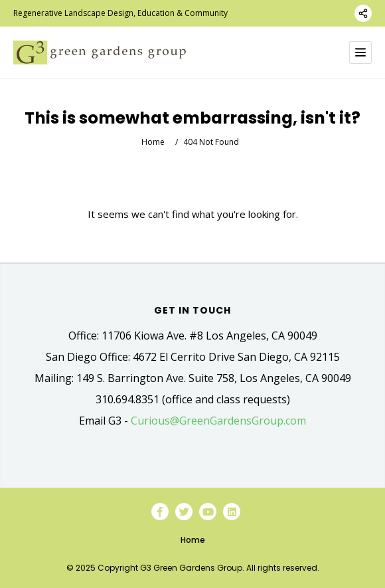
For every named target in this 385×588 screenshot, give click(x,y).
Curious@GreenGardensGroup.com (218, 421)
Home (153, 142)
